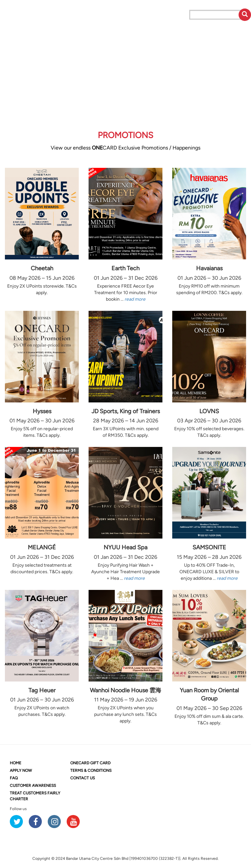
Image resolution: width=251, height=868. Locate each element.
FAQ (14, 778)
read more (135, 299)
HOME (16, 763)
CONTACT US (83, 778)
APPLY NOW (21, 771)
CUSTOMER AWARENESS (33, 786)
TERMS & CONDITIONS (91, 771)
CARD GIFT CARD (90, 763)
